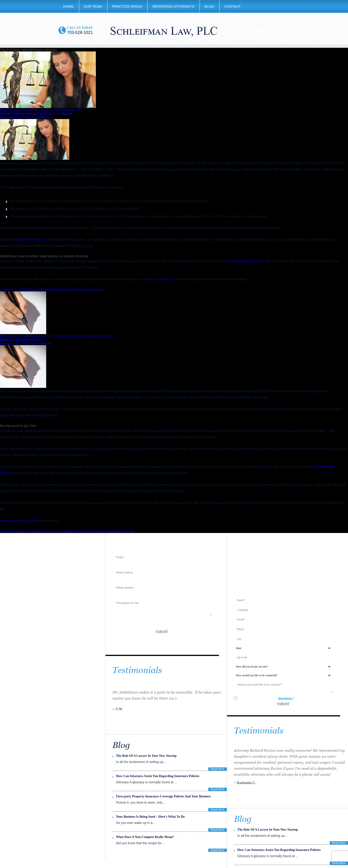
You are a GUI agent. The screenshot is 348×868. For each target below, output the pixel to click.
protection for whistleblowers (20, 290)
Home (68, 6)
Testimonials (137, 670)
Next (245, 802)
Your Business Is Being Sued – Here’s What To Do (150, 817)
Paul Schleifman (39, 117)
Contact (232, 6)
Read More (339, 843)
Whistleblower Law (68, 110)
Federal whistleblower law (18, 531)
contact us (165, 279)
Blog (209, 6)
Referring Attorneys (173, 6)
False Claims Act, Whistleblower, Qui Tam (85, 336)
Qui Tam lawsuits (90, 531)
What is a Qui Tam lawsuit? (21, 340)
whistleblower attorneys (246, 261)
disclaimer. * (286, 698)
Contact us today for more (20, 521)
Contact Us (261, 31)
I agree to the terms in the (270, 698)
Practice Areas (127, 6)
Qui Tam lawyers (33, 239)
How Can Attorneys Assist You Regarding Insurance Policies (279, 850)
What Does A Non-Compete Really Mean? (145, 837)
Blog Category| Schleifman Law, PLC (26, 110)
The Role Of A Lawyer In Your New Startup (268, 830)
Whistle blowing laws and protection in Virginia (36, 114)
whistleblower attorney (87, 290)
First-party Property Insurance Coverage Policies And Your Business (163, 796)
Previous (238, 802)
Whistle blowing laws (56, 290)
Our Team (93, 6)
